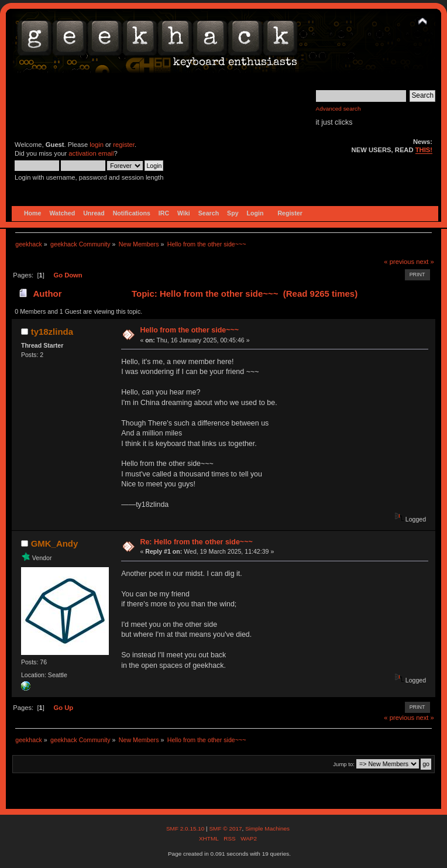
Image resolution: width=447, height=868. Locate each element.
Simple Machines (267, 828)
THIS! (424, 150)
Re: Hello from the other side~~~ (196, 542)
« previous (399, 262)
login (97, 145)
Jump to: (344, 764)
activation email (91, 153)
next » (425, 262)
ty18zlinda (52, 332)
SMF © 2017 (225, 828)
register (124, 145)
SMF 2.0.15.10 (186, 828)
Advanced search (338, 109)
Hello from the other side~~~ (189, 330)
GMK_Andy (55, 543)
